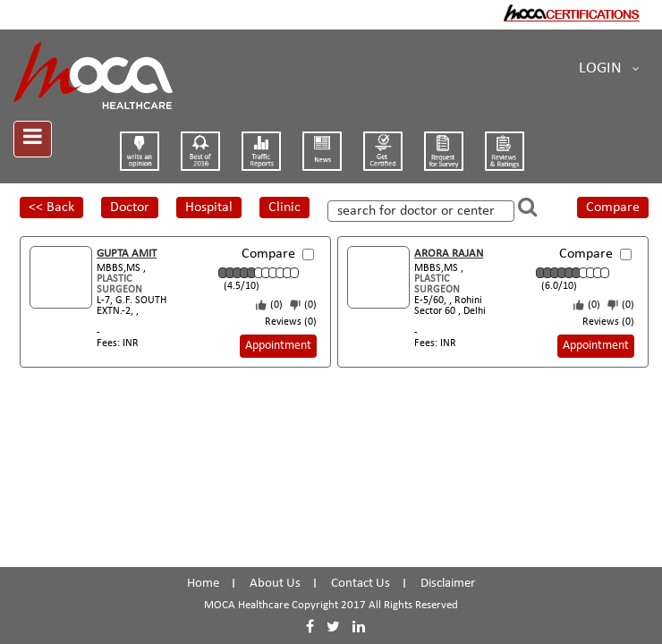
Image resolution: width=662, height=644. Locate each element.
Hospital (209, 208)
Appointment (278, 346)
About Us (275, 584)
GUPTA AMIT (127, 254)
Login (609, 69)
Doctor (130, 208)
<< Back (51, 208)
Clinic (284, 208)
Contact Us (361, 584)
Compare (613, 208)
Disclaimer (448, 584)
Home (203, 584)
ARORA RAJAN (449, 254)
